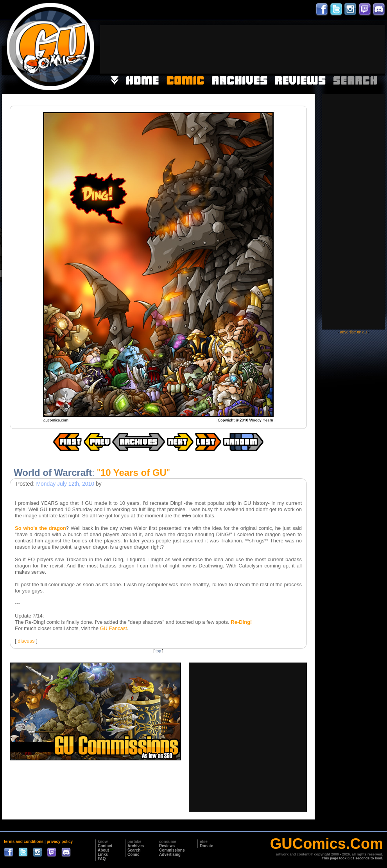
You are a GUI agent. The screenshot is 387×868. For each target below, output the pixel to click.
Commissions (172, 850)
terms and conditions (24, 842)
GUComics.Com (327, 844)
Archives (136, 846)
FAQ (102, 859)
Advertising (170, 854)
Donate (206, 846)
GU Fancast (113, 628)
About (103, 850)
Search (134, 850)
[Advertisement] (360, 49)
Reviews (167, 846)
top (158, 651)
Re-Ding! (241, 622)
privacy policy (60, 842)
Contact (105, 846)
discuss (26, 641)
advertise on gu (353, 332)
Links (103, 854)
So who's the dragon (40, 528)
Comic (133, 854)
